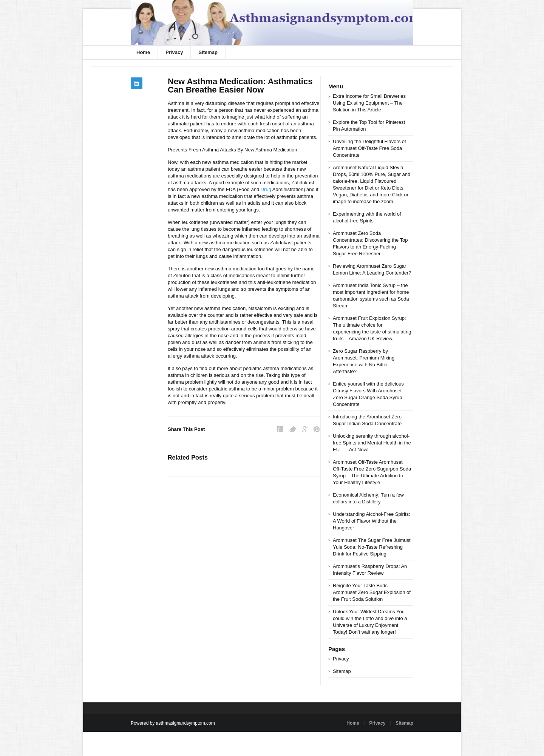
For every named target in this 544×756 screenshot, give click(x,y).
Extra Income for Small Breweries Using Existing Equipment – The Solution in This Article (369, 103)
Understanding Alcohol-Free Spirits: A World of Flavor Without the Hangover (372, 521)
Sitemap (208, 52)
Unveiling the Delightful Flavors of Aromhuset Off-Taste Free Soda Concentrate (369, 148)
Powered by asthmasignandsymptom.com (173, 723)
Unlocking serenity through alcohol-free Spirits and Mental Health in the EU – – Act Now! (372, 443)
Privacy (174, 52)
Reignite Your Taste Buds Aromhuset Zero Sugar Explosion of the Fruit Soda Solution (372, 592)
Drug (266, 189)
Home (143, 52)
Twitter (293, 429)
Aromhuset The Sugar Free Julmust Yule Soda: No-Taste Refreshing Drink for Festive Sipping (372, 547)
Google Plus (305, 429)
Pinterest (317, 429)
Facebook (280, 429)
